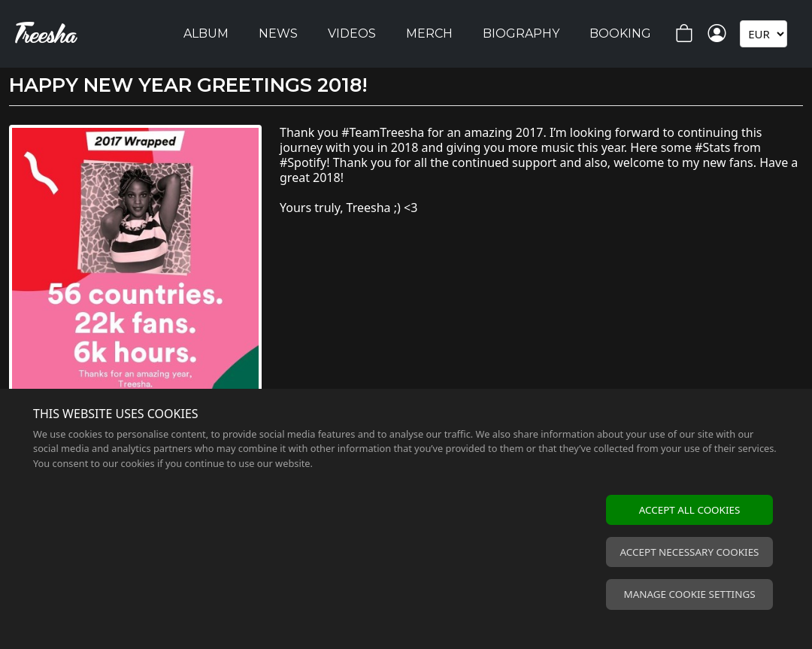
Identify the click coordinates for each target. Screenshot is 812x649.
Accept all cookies (690, 510)
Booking (620, 33)
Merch (429, 33)
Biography (521, 33)
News (278, 33)
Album (206, 33)
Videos (352, 33)
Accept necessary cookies (690, 552)
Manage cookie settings (689, 594)
